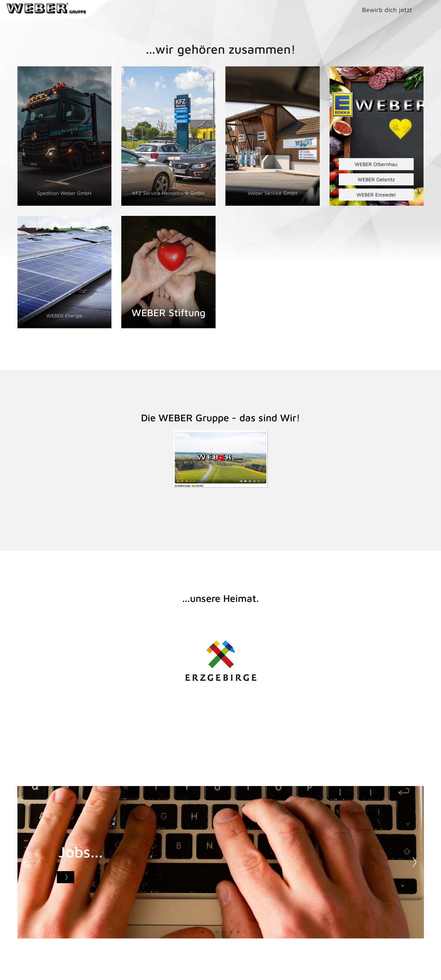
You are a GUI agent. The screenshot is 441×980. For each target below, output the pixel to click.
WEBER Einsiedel (376, 195)
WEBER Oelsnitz (376, 179)
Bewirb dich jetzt (387, 10)
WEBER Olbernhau (376, 164)
